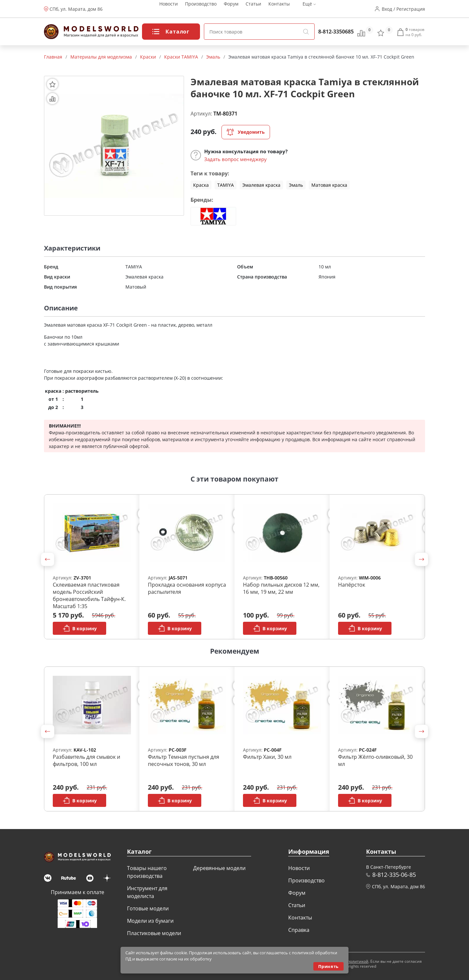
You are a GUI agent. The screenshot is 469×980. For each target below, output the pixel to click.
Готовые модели (148, 908)
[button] (48, 559)
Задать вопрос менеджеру (235, 159)
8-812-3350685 (336, 32)
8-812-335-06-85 (394, 875)
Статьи (253, 9)
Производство (201, 9)
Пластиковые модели (154, 933)
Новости (169, 9)
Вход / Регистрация (403, 9)
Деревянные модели (219, 868)
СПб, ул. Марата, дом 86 (76, 9)
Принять (328, 966)
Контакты (279, 9)
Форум (231, 9)
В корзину (80, 628)
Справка (299, 930)
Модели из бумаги (150, 921)
